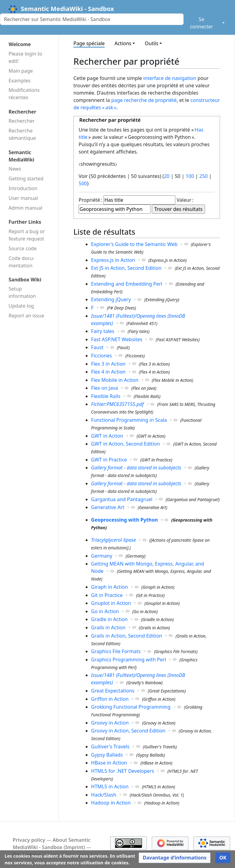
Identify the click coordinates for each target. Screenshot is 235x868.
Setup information (22, 292)
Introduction (23, 188)
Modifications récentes (24, 94)
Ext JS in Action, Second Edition (126, 268)
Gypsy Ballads (107, 755)
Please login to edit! (25, 57)
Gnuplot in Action (111, 603)
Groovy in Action (110, 723)
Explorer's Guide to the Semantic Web (134, 244)
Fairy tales (103, 331)
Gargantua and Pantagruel (122, 499)
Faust (97, 347)
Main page (21, 71)
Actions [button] (123, 43)
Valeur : (185, 200)
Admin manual (25, 208)
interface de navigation (170, 78)
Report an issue (26, 316)
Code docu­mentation (22, 262)
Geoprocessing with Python (125, 520)
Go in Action (105, 611)
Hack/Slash (104, 795)
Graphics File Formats (116, 651)
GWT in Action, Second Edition (126, 444)
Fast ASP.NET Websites (117, 339)
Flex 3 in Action (108, 364)
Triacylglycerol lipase (114, 540)
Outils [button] (151, 43)
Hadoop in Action (111, 803)
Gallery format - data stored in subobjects (136, 468)
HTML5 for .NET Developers (123, 771)
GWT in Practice (109, 460)
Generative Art (108, 507)
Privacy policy (29, 840)
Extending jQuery (111, 299)
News (15, 169)
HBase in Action (109, 763)
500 (83, 183)
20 (167, 176)
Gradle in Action (110, 619)
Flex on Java (105, 388)
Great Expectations (113, 691)
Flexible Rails (106, 396)
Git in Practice (107, 595)
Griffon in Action (110, 699)
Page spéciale (89, 43)
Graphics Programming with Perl (129, 660)
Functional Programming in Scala (129, 420)
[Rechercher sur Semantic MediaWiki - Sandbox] (92, 19)
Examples (20, 81)
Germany (102, 556)
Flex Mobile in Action (115, 380)
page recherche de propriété (144, 100)
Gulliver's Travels (110, 747)
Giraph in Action (110, 587)
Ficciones (102, 356)
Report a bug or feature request (27, 235)
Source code (23, 248)
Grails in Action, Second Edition (127, 636)
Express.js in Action (113, 260)
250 (203, 176)
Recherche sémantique (22, 134)
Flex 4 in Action (108, 372)
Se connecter (201, 23)
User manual (23, 198)
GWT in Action (107, 436)
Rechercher (22, 121)
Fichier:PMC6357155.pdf (117, 404)
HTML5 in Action (110, 787)
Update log (21, 306)
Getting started (26, 179)
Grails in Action (108, 627)
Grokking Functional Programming (131, 707)
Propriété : (90, 200)
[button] (174, 858)
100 (190, 176)
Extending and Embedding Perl (127, 284)
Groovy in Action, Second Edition (128, 731)
